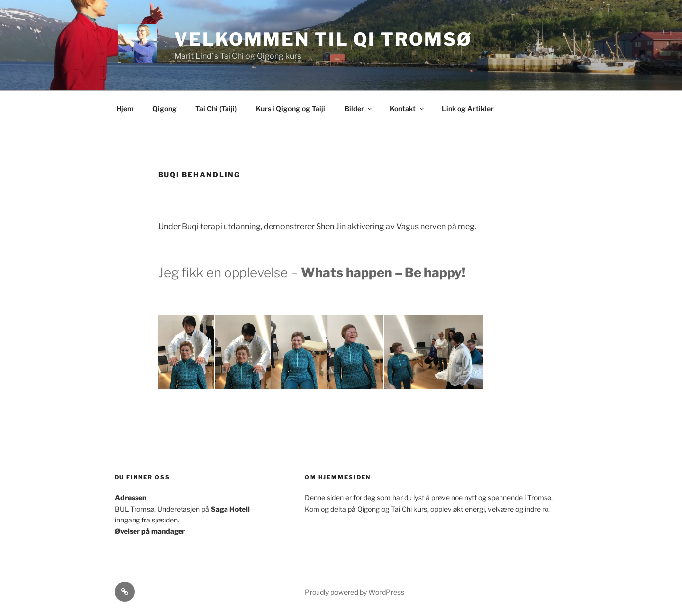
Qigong (164, 109)
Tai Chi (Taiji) (216, 109)
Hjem (125, 109)
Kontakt (408, 109)
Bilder (359, 109)
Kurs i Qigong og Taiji (291, 109)
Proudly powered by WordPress (354, 592)
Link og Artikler (468, 109)
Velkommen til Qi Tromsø (323, 39)
